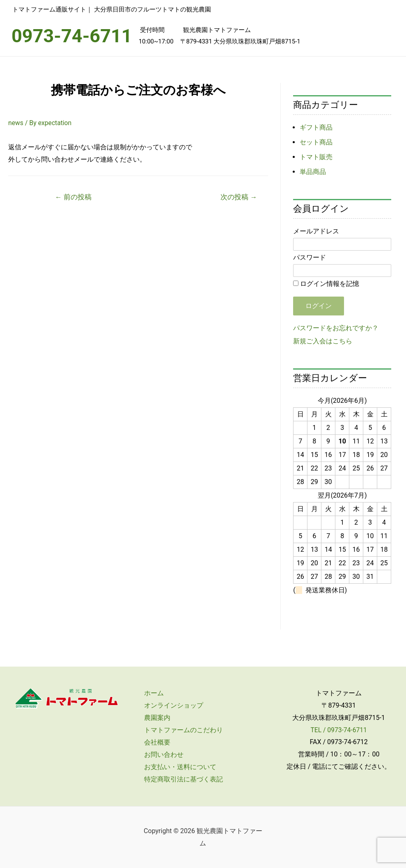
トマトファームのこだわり (181, 730)
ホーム (152, 693)
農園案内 (155, 718)
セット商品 (316, 142)
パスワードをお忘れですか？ (336, 328)
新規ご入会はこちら (323, 341)
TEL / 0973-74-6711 (339, 730)
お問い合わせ (162, 755)
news (16, 123)
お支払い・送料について (178, 767)
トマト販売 (316, 157)
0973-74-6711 (72, 36)
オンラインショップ (172, 705)
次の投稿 (238, 197)
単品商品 (313, 172)
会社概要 (155, 742)
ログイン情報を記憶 (326, 284)
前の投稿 (73, 197)
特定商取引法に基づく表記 (181, 779)
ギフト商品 (316, 127)
